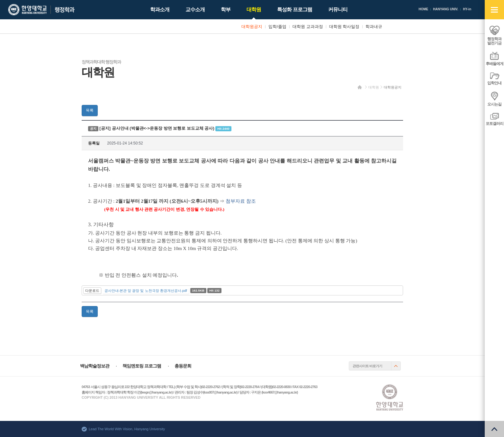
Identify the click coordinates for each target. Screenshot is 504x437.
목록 (90, 110)
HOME (423, 9)
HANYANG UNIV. (446, 9)
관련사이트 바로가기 (367, 366)
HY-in (467, 9)
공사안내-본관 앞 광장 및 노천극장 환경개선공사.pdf (146, 291)
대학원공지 (393, 87)
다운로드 (92, 291)
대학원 (374, 87)
